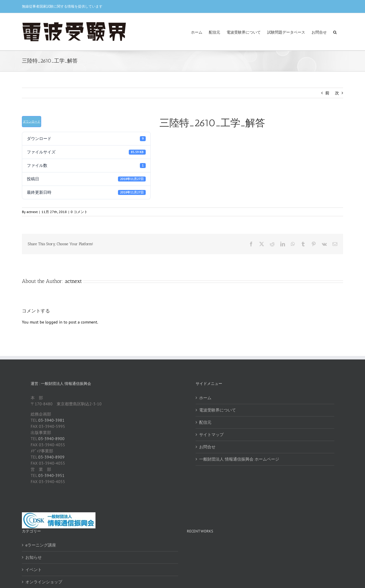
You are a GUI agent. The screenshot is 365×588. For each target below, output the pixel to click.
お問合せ (207, 447)
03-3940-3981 (51, 420)
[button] (335, 32)
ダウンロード (32, 121)
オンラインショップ (44, 582)
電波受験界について (218, 410)
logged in (54, 322)
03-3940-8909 (51, 457)
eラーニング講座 (41, 545)
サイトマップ (211, 435)
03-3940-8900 (51, 439)
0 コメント (79, 212)
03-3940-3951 (51, 475)
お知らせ (34, 557)
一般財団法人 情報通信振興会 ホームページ (239, 459)
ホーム (205, 398)
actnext (32, 212)
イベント (34, 570)
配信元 (205, 422)
